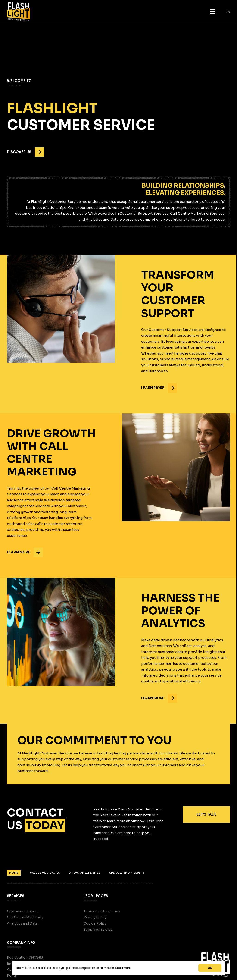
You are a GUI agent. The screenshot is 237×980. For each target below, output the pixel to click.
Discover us (25, 152)
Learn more (123, 968)
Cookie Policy (95, 923)
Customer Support (23, 911)
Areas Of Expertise (85, 873)
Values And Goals (45, 873)
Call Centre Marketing (25, 917)
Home (14, 873)
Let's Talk (206, 814)
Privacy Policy (95, 917)
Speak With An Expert (127, 873)
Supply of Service (98, 930)
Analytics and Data (22, 923)
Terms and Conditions (102, 911)
